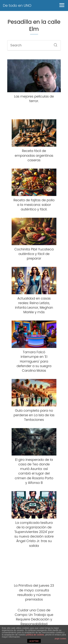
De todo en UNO (17, 5)
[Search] (54, 44)
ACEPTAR (34, 641)
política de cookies (35, 635)
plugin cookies (60, 639)
